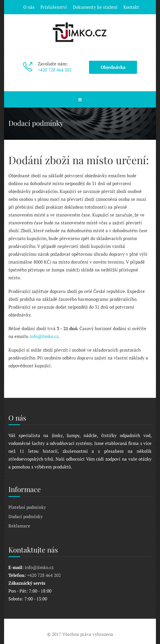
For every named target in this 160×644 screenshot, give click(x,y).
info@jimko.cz (44, 336)
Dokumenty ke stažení (95, 7)
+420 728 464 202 (55, 70)
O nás (29, 7)
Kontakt (131, 7)
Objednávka (113, 67)
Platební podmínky (27, 507)
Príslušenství (54, 7)
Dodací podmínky (26, 516)
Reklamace (19, 526)
